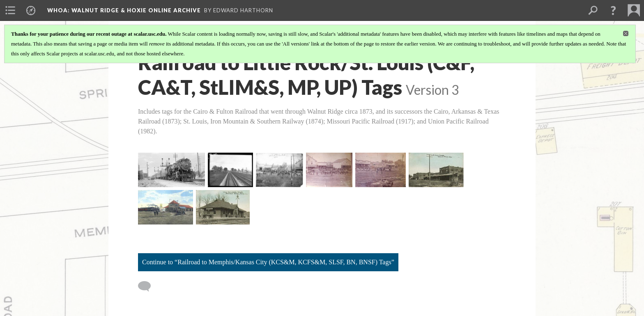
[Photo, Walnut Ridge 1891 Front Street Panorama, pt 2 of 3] (329, 170)
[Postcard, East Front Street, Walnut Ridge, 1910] (436, 170)
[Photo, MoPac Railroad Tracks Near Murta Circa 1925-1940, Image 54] (231, 170)
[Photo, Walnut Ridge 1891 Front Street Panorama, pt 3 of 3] (381, 170)
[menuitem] (10, 10)
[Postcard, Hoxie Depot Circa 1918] (166, 207)
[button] (613, 10)
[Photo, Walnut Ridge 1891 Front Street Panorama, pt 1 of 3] (279, 170)
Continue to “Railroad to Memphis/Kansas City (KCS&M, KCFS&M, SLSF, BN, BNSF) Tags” (268, 262)
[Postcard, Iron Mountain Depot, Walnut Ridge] (223, 207)
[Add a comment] (148, 286)
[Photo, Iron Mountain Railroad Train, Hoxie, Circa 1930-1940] (171, 170)
